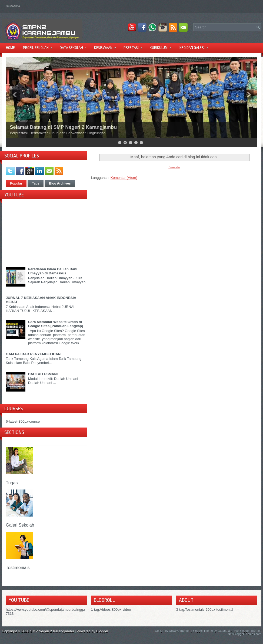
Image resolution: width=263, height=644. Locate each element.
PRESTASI (135, 46)
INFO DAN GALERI (195, 46)
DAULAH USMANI (43, 374)
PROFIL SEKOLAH (39, 46)
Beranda (13, 6)
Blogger (102, 631)
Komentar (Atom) (124, 178)
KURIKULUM (162, 46)
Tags (36, 183)
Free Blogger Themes (247, 631)
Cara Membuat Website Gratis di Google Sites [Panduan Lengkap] (56, 324)
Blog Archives (60, 183)
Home (10, 48)
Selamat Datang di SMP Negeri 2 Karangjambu (64, 127)
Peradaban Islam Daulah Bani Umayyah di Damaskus (53, 271)
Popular (16, 183)
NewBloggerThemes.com (245, 634)
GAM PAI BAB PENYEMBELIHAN (33, 354)
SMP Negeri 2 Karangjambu (52, 631)
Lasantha (224, 631)
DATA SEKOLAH (75, 46)
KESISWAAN (107, 46)
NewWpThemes (179, 631)
